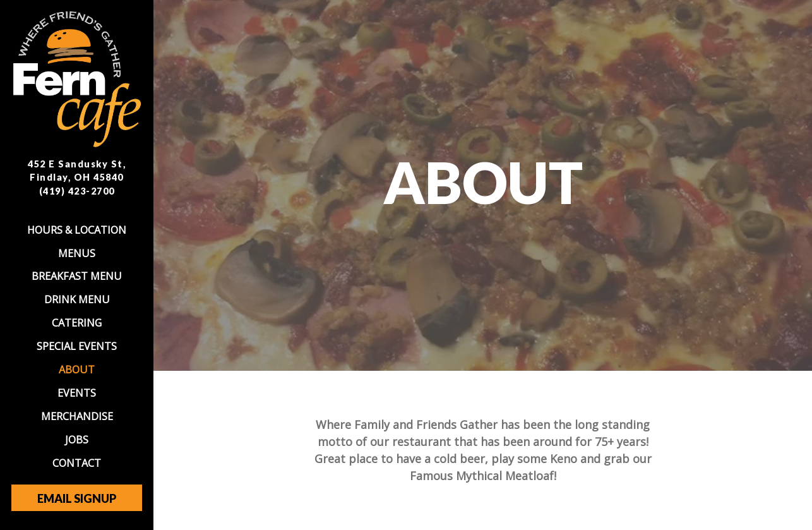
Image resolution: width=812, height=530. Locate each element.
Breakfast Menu (77, 276)
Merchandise (77, 416)
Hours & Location (77, 230)
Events (77, 393)
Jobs (77, 440)
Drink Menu (77, 299)
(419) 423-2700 (77, 191)
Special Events (77, 346)
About (77, 370)
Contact (77, 463)
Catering (77, 323)
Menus (77, 253)
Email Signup (77, 498)
